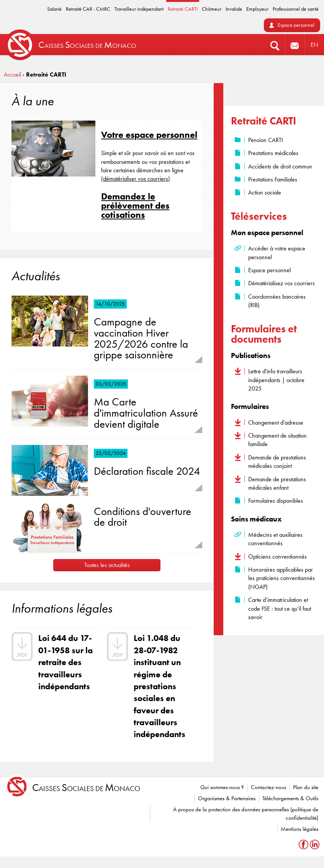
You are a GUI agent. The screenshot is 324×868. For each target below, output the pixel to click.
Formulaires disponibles (276, 501)
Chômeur (212, 9)
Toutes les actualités (107, 565)
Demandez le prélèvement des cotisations (135, 205)
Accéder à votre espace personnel (277, 253)
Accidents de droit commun (280, 166)
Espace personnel (296, 25)
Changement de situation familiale (277, 440)
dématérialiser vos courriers (136, 179)
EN (314, 45)
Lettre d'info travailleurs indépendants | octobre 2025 (276, 380)
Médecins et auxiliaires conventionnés (275, 539)
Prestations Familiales (273, 179)
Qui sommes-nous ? (222, 787)
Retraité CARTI (183, 9)
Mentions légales (299, 829)
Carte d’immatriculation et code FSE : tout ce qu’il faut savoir (280, 608)
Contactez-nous (268, 787)
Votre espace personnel (149, 135)
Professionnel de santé (296, 9)
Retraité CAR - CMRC (88, 9)
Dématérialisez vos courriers (281, 283)
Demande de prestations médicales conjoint (277, 462)
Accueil (12, 74)
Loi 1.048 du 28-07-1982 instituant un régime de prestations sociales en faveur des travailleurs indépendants (160, 686)
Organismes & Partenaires (227, 798)
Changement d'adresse (276, 423)
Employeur (257, 9)
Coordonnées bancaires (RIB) (277, 301)
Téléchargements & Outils (290, 798)
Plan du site (306, 787)
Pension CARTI (266, 140)
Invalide (234, 9)
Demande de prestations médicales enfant (277, 483)
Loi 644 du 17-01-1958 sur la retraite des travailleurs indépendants (65, 662)
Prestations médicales (273, 153)
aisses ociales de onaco (86, 788)
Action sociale (265, 192)
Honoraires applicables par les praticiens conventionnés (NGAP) (281, 578)
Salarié (54, 9)
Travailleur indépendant (139, 9)
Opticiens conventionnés (277, 557)
